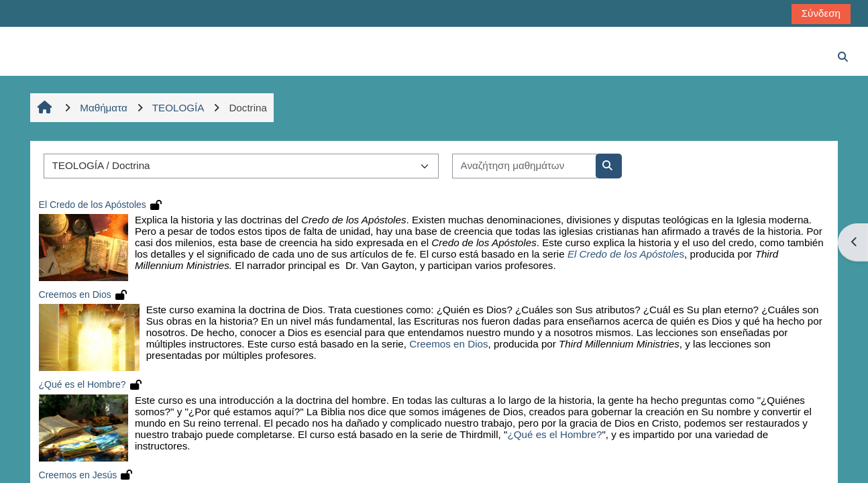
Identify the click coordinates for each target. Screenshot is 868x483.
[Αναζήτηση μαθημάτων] (525, 166)
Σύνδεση (821, 13)
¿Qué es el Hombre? (83, 384)
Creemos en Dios (75, 294)
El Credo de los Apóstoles (93, 205)
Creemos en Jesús (78, 475)
